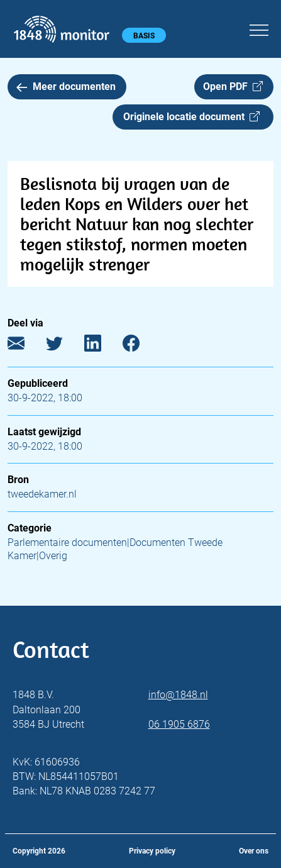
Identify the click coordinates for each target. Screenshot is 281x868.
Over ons (254, 851)
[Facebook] (140, 346)
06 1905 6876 (179, 724)
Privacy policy (152, 851)
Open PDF (233, 86)
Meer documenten (66, 86)
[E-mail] (25, 346)
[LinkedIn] (102, 346)
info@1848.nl (178, 695)
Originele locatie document (191, 117)
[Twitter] (64, 346)
